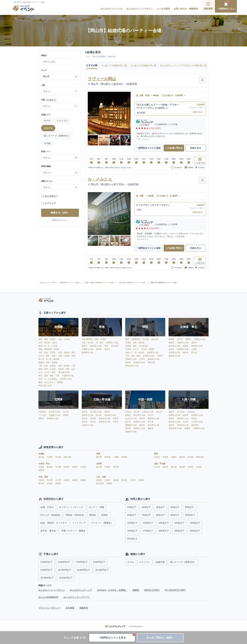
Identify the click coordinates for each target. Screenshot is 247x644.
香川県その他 (153, 425)
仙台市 (171, 349)
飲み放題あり (52, 196)
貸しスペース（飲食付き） (57, 136)
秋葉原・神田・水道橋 (48, 362)
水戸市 (66, 412)
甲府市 (116, 422)
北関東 (99, 464)
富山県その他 (110, 415)
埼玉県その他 (66, 379)
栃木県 (99, 467)
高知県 (50, 483)
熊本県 (125, 480)
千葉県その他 (68, 376)
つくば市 (42, 415)
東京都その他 (64, 372)
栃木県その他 (55, 412)
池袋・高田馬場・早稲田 (49, 349)
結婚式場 (48, 128)
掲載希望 (84, 608)
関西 (156, 454)
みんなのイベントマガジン (140, 9)
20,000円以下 (102, 570)
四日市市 (115, 346)
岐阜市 (85, 346)
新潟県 (182, 467)
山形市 (194, 349)
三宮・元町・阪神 (133, 356)
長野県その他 (104, 422)
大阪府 (157, 457)
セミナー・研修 (96, 507)
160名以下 (132, 531)
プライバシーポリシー (49, 608)
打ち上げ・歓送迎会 (50, 515)
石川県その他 (96, 412)
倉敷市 (128, 415)
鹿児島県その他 (175, 428)
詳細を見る (198, 112)
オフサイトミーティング (71, 507)
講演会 (93, 515)
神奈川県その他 (45, 386)
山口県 (58, 480)
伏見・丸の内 (87, 343)
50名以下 (190, 507)
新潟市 (85, 418)
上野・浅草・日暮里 (47, 366)
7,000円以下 (82, 562)
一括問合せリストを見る (117, 636)
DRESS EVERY (152, 590)
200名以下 (195, 531)
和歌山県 (200, 457)
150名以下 (195, 523)
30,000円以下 (66, 578)
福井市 (107, 412)
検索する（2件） (60, 213)
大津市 (142, 359)
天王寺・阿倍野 (148, 349)
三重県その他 (87, 349)
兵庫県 (165, 457)
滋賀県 (182, 457)
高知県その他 (139, 428)
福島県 (41, 470)
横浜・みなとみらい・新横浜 (51, 382)
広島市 (128, 412)
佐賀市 (186, 415)
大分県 (133, 480)
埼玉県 (58, 457)
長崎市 (171, 418)
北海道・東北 (44, 464)
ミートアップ (79, 523)
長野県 (191, 467)
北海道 (42, 467)
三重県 (116, 457)
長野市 (116, 418)
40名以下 (175, 507)
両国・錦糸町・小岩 (67, 366)
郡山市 (194, 353)
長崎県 (116, 480)
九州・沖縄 (101, 477)
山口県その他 (131, 418)
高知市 (128, 428)
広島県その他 (148, 412)
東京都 (42, 457)
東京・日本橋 (64, 339)
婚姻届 (136, 590)
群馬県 (116, 467)
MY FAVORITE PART (175, 590)
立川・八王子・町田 (47, 372)
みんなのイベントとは (112, 9)
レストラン (63, 121)
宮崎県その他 (183, 425)
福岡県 (99, 480)
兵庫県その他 (149, 356)
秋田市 (186, 346)
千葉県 (50, 457)
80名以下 (161, 515)
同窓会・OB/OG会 (75, 515)
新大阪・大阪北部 (151, 339)
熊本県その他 (174, 422)
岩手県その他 (174, 346)
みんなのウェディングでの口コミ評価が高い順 (183, 65)
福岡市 (171, 412)
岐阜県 (108, 457)
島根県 (75, 480)
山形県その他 (174, 353)
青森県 (50, 467)
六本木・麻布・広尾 (47, 356)
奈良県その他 (139, 362)
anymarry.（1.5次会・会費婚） (112, 590)
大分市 (186, 422)
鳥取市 (142, 418)
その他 (47, 143)
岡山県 (50, 480)
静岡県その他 (87, 353)
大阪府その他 (152, 353)
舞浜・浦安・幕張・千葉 (49, 376)
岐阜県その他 (96, 346)
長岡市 (93, 418)
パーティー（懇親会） (102, 523)
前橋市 (66, 415)
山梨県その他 (87, 425)
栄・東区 (100, 343)
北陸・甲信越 (160, 464)
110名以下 (132, 523)
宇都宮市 (42, 412)
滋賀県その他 (153, 359)
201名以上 (132, 539)
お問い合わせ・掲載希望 (186, 9)
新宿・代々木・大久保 (48, 346)
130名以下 (164, 523)
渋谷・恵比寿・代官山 (48, 343)
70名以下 (146, 515)
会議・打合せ (47, 507)
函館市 (188, 339)
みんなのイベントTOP (47, 283)
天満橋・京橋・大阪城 (135, 343)
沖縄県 (109, 483)
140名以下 (179, 523)
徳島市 (151, 428)
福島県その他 (174, 356)
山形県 (83, 467)
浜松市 (107, 349)
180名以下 (164, 531)
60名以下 (132, 515)
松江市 (128, 422)
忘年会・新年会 (48, 531)
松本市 (93, 422)
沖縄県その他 (199, 428)
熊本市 (194, 418)
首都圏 (41, 454)
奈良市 (128, 362)
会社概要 (70, 608)
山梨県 (199, 467)
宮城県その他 (183, 349)
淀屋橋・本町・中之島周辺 (137, 346)
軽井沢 (85, 422)
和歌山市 (152, 362)
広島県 (42, 480)
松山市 (151, 422)
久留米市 (191, 412)
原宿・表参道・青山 (67, 353)
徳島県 (58, 483)
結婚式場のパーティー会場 (69, 283)
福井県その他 (87, 415)
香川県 (42, 483)
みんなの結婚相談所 (48, 597)
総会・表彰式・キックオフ (54, 523)
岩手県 (58, 467)
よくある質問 (163, 9)
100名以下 (190, 515)
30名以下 (161, 507)
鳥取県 (67, 480)
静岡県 (124, 457)
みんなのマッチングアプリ (77, 597)
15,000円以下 (83, 570)
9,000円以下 (47, 570)
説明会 (105, 515)
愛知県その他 (112, 343)
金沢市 (85, 412)
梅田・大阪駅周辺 (133, 339)
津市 (106, 346)
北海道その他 (200, 339)
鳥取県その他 (153, 418)
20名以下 (146, 507)
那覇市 (187, 428)
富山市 (99, 415)
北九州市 (181, 412)
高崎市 (41, 418)
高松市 (142, 425)
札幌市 (171, 339)
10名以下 (132, 507)
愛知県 (99, 457)
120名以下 (148, 523)
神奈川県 (67, 457)
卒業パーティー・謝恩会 (73, 531)
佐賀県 (108, 480)
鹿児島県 (100, 483)
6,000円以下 (64, 562)
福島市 (186, 353)
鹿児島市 (195, 425)
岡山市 (159, 412)
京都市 (160, 356)
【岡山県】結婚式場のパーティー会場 (132, 283)
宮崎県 (141, 480)
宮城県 (75, 467)
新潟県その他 (104, 418)
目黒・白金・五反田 (47, 353)
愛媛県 (83, 480)
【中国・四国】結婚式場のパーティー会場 (99, 283)
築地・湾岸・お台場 (47, 369)
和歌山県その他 (132, 366)
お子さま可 (50, 203)
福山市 (136, 412)
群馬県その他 (53, 418)
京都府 (174, 457)
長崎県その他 (183, 418)
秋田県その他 (197, 346)
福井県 (165, 467)
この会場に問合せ (174, 148)
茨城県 (108, 467)
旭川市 (180, 339)
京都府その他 (131, 359)
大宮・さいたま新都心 (48, 379)
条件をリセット (60, 220)
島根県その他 (139, 422)
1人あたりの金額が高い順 (144, 65)
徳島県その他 (131, 432)
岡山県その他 (139, 415)
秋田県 (67, 467)
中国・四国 (43, 477)
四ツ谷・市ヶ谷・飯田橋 (49, 359)
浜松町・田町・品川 (67, 369)
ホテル (47, 121)
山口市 (151, 415)
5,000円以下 (47, 562)
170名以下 (148, 531)
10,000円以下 (65, 570)
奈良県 (191, 457)
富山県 (174, 467)
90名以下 (175, 515)
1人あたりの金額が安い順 (114, 65)
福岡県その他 (174, 415)
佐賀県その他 (197, 415)
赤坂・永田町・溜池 (67, 356)
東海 (98, 454)
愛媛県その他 (131, 425)
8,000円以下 (99, 562)
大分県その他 (197, 422)
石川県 (157, 467)
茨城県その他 (55, 415)
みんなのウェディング (81, 590)
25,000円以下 (47, 578)
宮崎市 (171, 425)
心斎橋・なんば (132, 349)
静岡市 (99, 349)
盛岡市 (194, 343)
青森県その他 (183, 343)
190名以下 (179, 531)
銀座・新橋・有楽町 (47, 339)
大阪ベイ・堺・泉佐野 (135, 353)
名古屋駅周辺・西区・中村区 (94, 339)
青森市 (171, 343)
